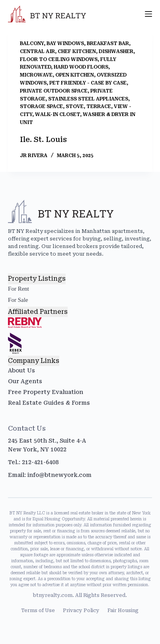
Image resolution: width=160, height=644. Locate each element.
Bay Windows (65, 43)
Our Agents (25, 381)
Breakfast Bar (108, 43)
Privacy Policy (81, 611)
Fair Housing (123, 611)
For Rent (19, 289)
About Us (21, 370)
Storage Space (41, 106)
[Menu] (148, 14)
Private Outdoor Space (54, 91)
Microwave (36, 75)
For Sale (18, 300)
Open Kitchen (75, 75)
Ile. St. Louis (43, 139)
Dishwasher (116, 51)
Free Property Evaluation (46, 392)
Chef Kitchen (77, 51)
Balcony (32, 43)
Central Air (37, 51)
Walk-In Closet (58, 114)
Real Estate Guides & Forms (49, 403)
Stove (75, 106)
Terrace (99, 106)
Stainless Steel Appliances (88, 99)
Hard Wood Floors (81, 67)
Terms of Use (38, 611)
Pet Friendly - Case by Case (88, 83)
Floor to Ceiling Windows (59, 59)
